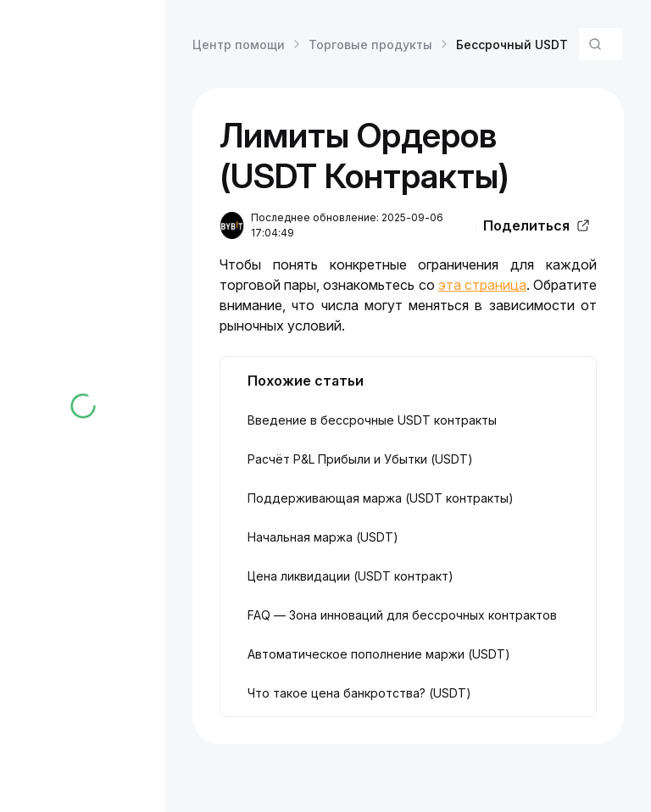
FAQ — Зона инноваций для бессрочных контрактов (402, 615)
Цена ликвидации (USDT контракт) (351, 576)
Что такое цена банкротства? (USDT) (359, 693)
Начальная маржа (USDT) (323, 537)
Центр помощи (239, 44)
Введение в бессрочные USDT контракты (372, 420)
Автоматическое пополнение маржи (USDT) (379, 654)
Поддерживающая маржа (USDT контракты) (381, 498)
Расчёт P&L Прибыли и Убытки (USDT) (360, 459)
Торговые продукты (370, 44)
